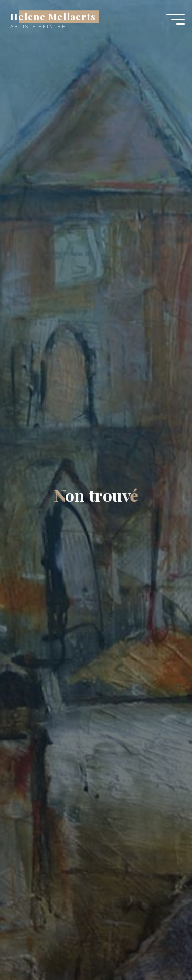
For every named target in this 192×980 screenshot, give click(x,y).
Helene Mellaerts (53, 17)
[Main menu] (176, 19)
